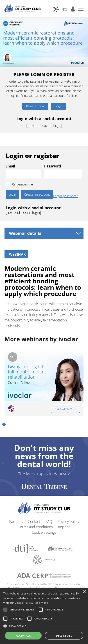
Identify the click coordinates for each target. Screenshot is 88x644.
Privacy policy (68, 522)
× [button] (84, 592)
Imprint (64, 527)
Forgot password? (65, 196)
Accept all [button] (23, 636)
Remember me (22, 184)
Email (10, 166)
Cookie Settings (44, 532)
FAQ (49, 522)
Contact (34, 522)
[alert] (44, 616)
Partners (16, 522)
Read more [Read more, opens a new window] (41, 603)
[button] (4, 424)
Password (53, 166)
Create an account (37, 194)
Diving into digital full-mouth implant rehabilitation (27, 372)
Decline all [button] (64, 636)
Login (58, 106)
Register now (35, 106)
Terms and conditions (35, 527)
